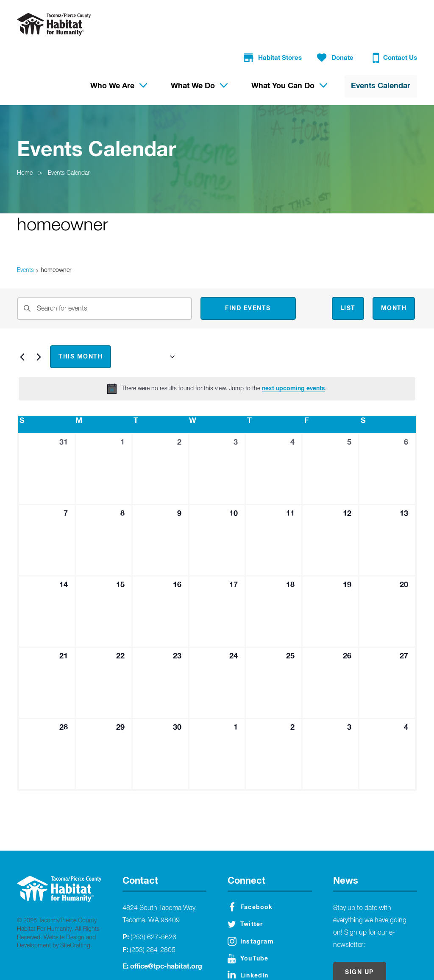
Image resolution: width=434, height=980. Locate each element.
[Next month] (39, 324)
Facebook (251, 874)
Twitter (245, 891)
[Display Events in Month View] (394, 275)
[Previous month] (22, 324)
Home (26, 140)
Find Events (248, 275)
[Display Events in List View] (348, 275)
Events (25, 237)
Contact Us (396, 24)
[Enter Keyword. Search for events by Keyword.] (104, 276)
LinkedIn (248, 942)
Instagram (251, 908)
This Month (81, 324)
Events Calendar (73, 140)
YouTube (248, 925)
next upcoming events (294, 356)
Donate (338, 23)
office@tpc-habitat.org (166, 933)
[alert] (217, 356)
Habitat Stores (278, 23)
